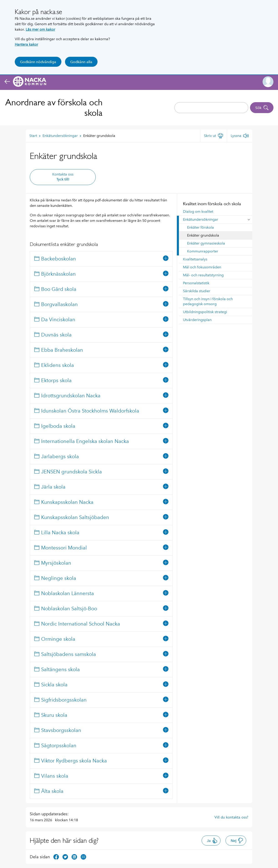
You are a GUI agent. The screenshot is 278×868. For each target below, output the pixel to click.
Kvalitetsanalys (195, 259)
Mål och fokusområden (202, 267)
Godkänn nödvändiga (38, 62)
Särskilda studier (197, 291)
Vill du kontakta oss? (231, 817)
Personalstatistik (196, 283)
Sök (262, 108)
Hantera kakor (26, 44)
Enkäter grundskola (203, 235)
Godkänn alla (81, 62)
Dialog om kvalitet (198, 211)
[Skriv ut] (214, 136)
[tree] (101, 525)
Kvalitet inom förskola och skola (212, 204)
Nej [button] (237, 841)
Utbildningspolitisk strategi (205, 312)
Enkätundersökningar (201, 219)
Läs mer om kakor (40, 29)
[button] (268, 82)
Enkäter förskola (200, 227)
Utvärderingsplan (197, 320)
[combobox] (211, 108)
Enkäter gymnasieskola (206, 243)
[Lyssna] (240, 136)
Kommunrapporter (203, 251)
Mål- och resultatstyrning (203, 275)
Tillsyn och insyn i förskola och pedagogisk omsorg (208, 301)
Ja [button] (212, 841)
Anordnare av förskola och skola (54, 108)
